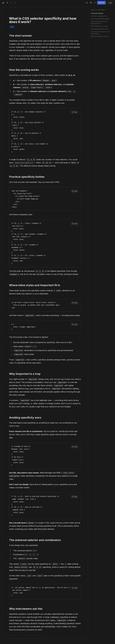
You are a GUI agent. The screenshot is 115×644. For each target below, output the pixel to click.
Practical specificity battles (100, 19)
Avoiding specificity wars (100, 29)
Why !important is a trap (99, 26)
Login (110, 3)
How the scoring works (99, 16)
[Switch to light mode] (87, 3)
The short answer (97, 13)
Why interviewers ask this (100, 36)
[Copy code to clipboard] (75, 112)
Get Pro (101, 3)
